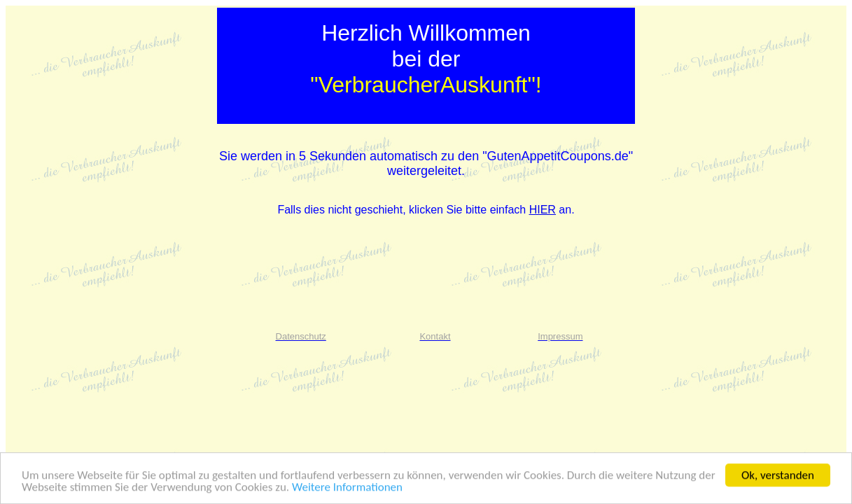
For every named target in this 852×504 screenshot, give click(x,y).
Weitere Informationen (347, 488)
